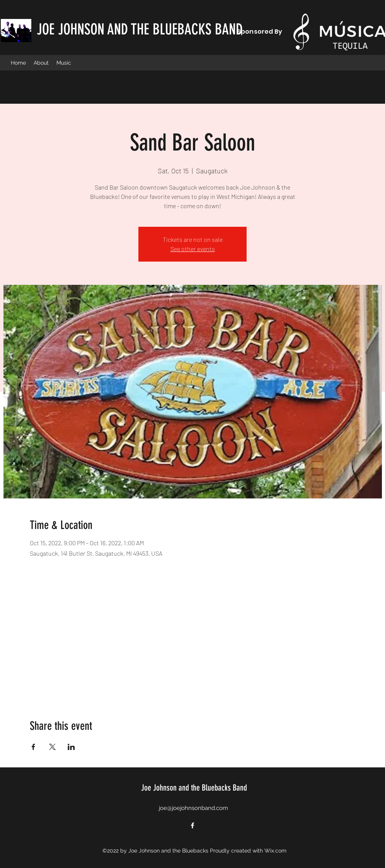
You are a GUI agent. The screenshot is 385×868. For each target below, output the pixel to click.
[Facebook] (192, 825)
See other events (193, 249)
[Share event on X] (52, 747)
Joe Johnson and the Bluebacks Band (194, 788)
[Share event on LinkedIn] (71, 747)
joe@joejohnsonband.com (193, 808)
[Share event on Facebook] (33, 747)
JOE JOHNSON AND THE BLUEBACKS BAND (140, 29)
